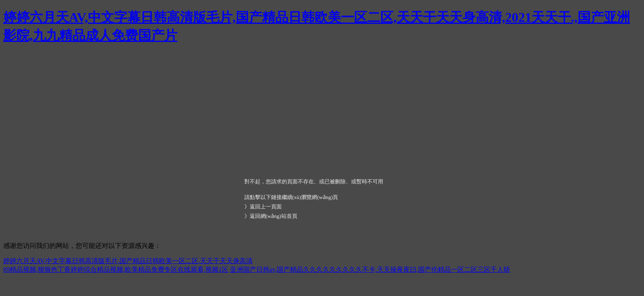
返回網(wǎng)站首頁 (274, 216)
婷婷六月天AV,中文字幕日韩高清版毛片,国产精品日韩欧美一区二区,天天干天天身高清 (128, 261)
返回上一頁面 (266, 207)
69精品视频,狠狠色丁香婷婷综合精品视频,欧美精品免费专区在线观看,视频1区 (116, 269)
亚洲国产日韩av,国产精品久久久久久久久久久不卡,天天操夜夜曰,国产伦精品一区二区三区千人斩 (370, 269)
